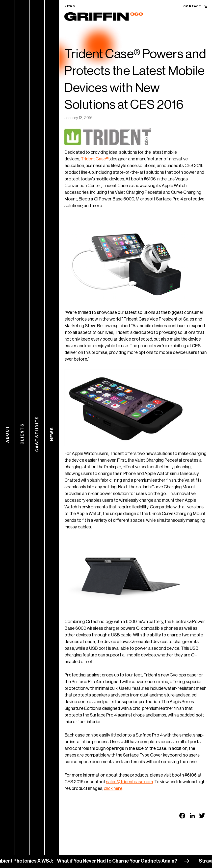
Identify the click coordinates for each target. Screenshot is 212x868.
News (70, 6)
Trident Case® (95, 159)
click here (113, 788)
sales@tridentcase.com (129, 782)
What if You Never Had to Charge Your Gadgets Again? (120, 861)
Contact (192, 6)
